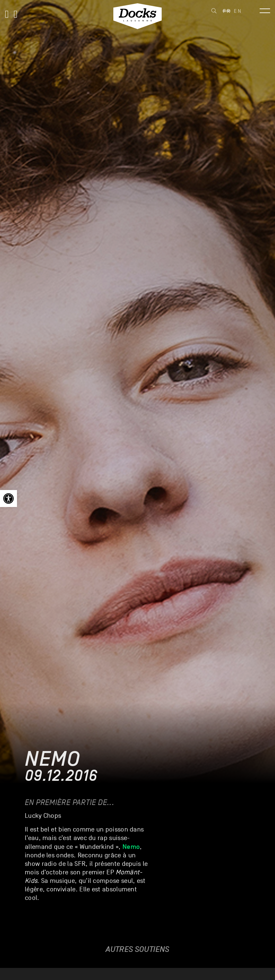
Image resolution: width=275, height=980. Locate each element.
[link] (8, 499)
